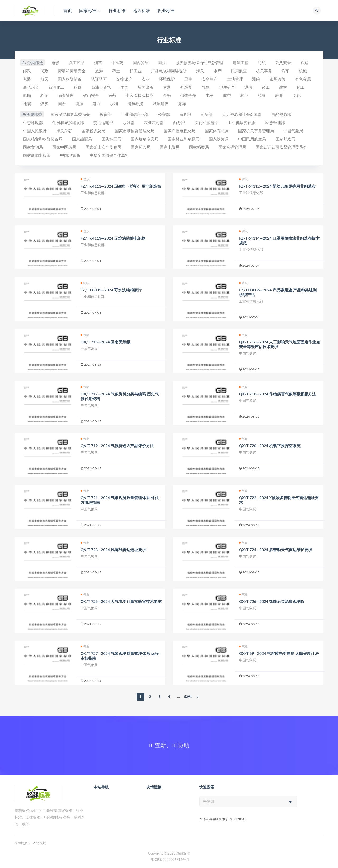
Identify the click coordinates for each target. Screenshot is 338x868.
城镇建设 (161, 103)
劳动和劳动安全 (72, 71)
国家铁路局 (219, 139)
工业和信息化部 (135, 114)
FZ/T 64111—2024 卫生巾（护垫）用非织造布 (121, 186)
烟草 (98, 63)
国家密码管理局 (232, 147)
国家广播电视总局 (180, 131)
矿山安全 (91, 95)
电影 (55, 63)
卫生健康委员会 (242, 122)
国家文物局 (33, 147)
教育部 (105, 114)
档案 (44, 95)
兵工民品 (77, 63)
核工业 (136, 71)
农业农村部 (154, 122)
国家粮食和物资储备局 (43, 139)
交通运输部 (103, 122)
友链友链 (40, 843)
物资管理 (66, 95)
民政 (44, 71)
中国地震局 (70, 155)
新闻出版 (145, 87)
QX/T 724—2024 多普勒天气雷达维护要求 (276, 550)
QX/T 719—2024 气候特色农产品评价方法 (117, 446)
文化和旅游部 (206, 122)
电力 (96, 103)
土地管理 (235, 79)
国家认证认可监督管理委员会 (281, 147)
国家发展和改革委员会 (70, 114)
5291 (188, 697)
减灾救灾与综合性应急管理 (199, 63)
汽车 (285, 71)
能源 (79, 103)
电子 (210, 95)
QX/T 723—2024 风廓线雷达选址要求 (113, 550)
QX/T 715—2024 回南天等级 (105, 342)
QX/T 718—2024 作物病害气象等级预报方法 (278, 394)
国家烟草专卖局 (145, 139)
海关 (200, 71)
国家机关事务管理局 (256, 131)
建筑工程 (241, 63)
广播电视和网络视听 (169, 71)
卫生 (188, 79)
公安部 (164, 114)
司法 (162, 63)
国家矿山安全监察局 (103, 147)
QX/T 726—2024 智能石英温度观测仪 (272, 601)
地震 (27, 103)
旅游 (99, 71)
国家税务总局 (93, 131)
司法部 (207, 114)
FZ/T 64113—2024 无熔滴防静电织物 (113, 238)
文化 (297, 95)
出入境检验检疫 (140, 95)
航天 (44, 79)
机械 (303, 71)
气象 (206, 87)
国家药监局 (141, 147)
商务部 (179, 122)
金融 (167, 95)
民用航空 (239, 71)
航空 (227, 95)
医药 (112, 95)
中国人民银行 (35, 131)
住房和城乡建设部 (68, 122)
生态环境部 (33, 122)
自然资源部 (281, 114)
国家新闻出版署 (37, 155)
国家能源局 (82, 139)
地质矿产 (227, 87)
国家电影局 (170, 147)
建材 (283, 87)
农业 (145, 79)
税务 (262, 95)
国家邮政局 (285, 139)
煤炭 (44, 103)
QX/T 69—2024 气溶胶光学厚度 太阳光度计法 (279, 653)
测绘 (256, 79)
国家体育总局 (217, 131)
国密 (62, 103)
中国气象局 (293, 131)
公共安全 (283, 63)
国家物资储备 (70, 79)
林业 (244, 95)
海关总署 (64, 131)
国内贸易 (141, 63)
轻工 (266, 87)
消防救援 (135, 103)
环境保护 (167, 79)
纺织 (262, 63)
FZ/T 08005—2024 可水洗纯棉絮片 (111, 290)
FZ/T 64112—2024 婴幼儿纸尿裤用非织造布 (277, 186)
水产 (218, 71)
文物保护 (124, 79)
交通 (167, 87)
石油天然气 (101, 87)
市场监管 (278, 79)
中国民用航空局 (252, 139)
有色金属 (303, 79)
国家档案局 (199, 147)
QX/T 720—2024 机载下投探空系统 (270, 446)
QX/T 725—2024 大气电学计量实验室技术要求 (121, 601)
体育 (124, 87)
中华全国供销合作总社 (109, 155)
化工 (301, 87)
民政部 (185, 114)
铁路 (304, 63)
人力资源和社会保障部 (242, 114)
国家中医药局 (64, 147)
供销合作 (188, 95)
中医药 (117, 63)
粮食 (78, 87)
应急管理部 (275, 122)
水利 (114, 103)
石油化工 (56, 87)
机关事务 (264, 71)
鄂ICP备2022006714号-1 (170, 860)
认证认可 (99, 79)
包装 (27, 79)
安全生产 (210, 79)
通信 (248, 87)
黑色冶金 (31, 87)
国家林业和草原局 (184, 139)
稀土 (116, 71)
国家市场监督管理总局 (135, 131)
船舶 (27, 95)
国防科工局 (111, 139)
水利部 (129, 122)
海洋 (182, 103)
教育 (279, 95)
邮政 (27, 71)
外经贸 (186, 87)
